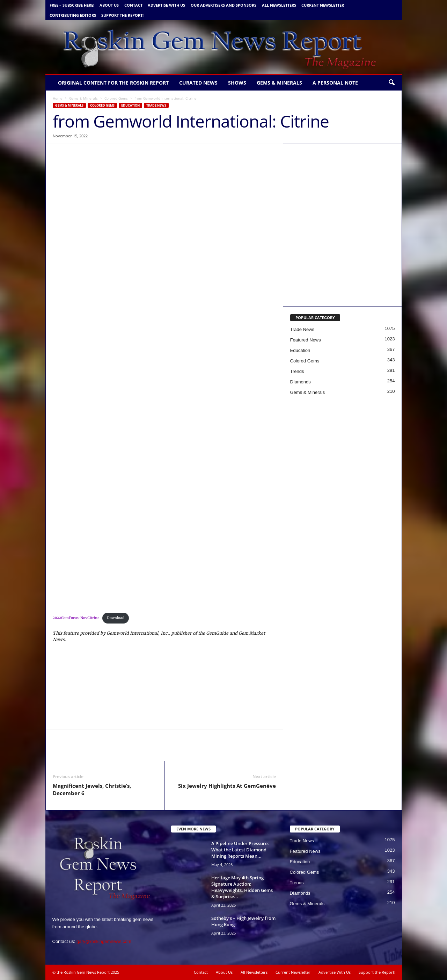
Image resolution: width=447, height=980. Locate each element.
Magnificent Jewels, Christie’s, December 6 (92, 789)
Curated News (198, 83)
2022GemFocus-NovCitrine (76, 618)
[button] (391, 83)
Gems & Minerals (279, 83)
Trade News (156, 105)
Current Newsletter (323, 5)
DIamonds (301, 382)
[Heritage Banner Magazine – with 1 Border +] (164, 554)
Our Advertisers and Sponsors (223, 5)
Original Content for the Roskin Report (113, 83)
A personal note (335, 83)
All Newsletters (279, 5)
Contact (133, 5)
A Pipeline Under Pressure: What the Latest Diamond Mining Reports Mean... (240, 850)
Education (130, 105)
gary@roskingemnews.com (104, 941)
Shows (237, 83)
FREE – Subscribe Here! (72, 5)
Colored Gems (116, 98)
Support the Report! (122, 15)
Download (116, 618)
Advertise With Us (166, 5)
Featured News (306, 340)
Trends (297, 371)
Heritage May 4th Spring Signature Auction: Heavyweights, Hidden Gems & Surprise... (242, 887)
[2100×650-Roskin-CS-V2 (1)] (164, 468)
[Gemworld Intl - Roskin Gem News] (342, 262)
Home (58, 98)
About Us (109, 5)
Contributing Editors (73, 15)
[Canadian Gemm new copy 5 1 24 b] (342, 188)
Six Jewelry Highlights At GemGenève (227, 786)
